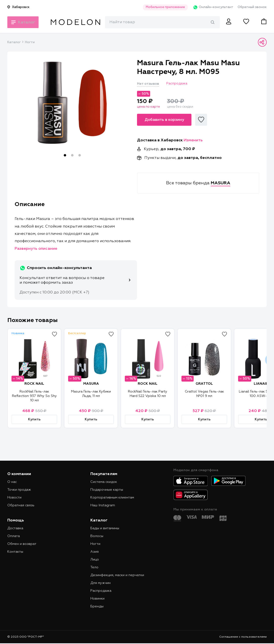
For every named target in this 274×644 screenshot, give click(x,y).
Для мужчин (100, 583)
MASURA (91, 384)
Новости (14, 498)
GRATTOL (204, 384)
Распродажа (101, 591)
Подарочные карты (107, 490)
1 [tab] (65, 155)
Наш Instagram (103, 505)
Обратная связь (21, 505)
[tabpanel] (72, 103)
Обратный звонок (252, 7)
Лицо (95, 560)
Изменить (193, 140)
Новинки (97, 599)
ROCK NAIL (34, 384)
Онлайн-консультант (211, 7)
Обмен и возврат (22, 544)
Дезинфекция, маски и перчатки (117, 575)
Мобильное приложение (163, 7)
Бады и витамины (105, 528)
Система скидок (104, 482)
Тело (94, 567)
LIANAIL (261, 384)
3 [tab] (80, 155)
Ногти (30, 42)
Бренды (97, 606)
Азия (95, 552)
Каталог (14, 42)
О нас (12, 482)
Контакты (15, 552)
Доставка (15, 528)
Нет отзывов (148, 84)
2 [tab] (72, 155)
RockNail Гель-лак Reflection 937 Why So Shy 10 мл (34, 396)
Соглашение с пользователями (243, 637)
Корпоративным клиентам (112, 498)
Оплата (14, 536)
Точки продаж (19, 490)
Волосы (97, 536)
